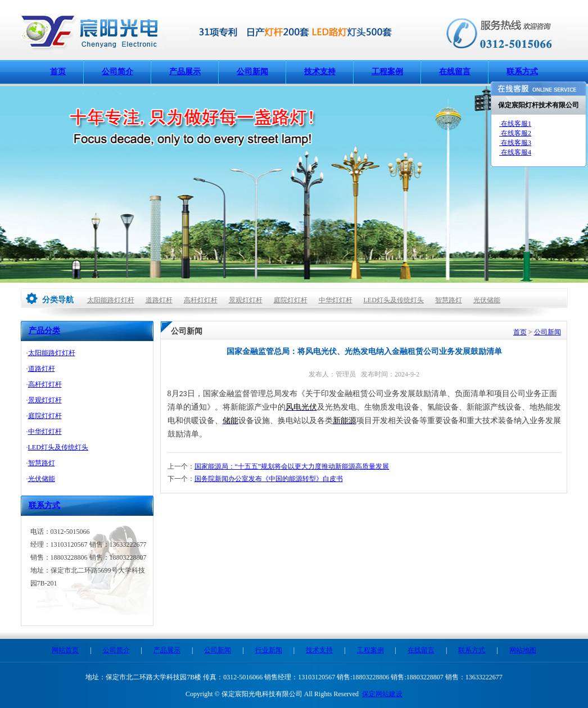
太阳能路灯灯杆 (111, 300)
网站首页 (65, 650)
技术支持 (320, 72)
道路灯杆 (159, 300)
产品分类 (44, 331)
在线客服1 (515, 124)
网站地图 (523, 650)
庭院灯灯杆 (291, 300)
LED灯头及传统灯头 (394, 300)
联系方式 (522, 72)
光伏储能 (487, 300)
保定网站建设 (382, 694)
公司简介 (117, 72)
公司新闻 (252, 72)
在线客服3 (515, 143)
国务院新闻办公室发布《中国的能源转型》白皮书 (269, 479)
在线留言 (455, 72)
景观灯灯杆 (246, 300)
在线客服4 (515, 152)
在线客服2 (515, 133)
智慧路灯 (449, 300)
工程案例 (387, 72)
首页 (58, 72)
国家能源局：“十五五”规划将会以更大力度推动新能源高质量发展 (292, 466)
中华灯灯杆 (336, 300)
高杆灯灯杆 (201, 300)
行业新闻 (269, 650)
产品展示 (185, 72)
